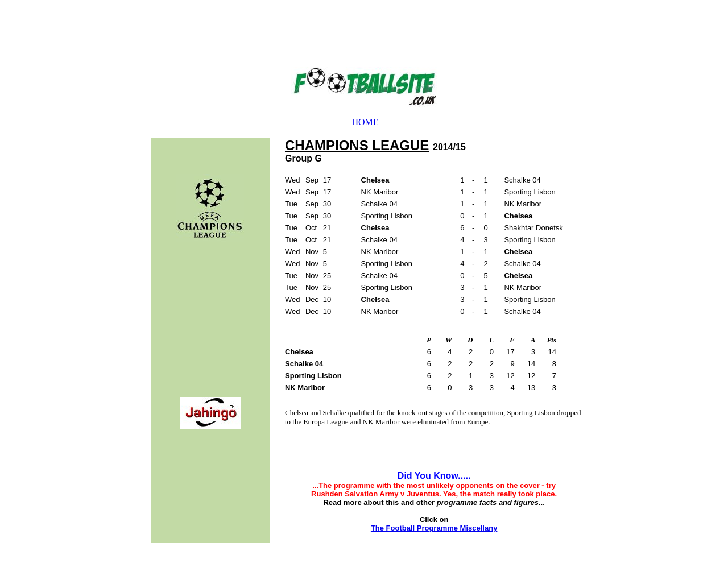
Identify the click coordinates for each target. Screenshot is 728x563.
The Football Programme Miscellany (434, 528)
